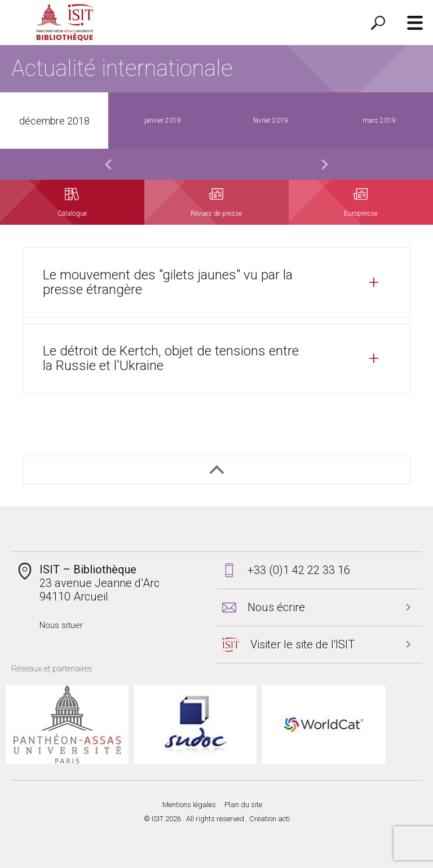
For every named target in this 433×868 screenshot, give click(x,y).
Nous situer (61, 625)
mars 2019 (379, 121)
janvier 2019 (163, 121)
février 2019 (271, 121)
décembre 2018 (54, 121)
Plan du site (243, 805)
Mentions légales (189, 805)
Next (325, 164)
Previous (108, 164)
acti (284, 819)
